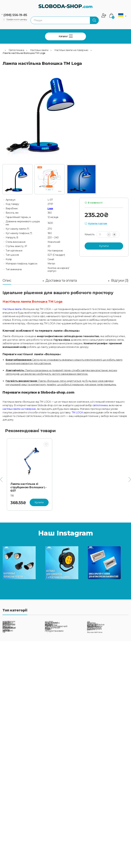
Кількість (89, 234)
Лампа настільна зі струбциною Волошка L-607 (28, 487)
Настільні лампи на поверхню (71, 50)
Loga (50, 208)
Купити (104, 246)
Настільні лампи (39, 50)
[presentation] (1, 480)
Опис (7, 280)
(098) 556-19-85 (15, 15)
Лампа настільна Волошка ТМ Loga (24, 53)
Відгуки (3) (120, 280)
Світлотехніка (16, 50)
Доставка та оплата (61, 280)
